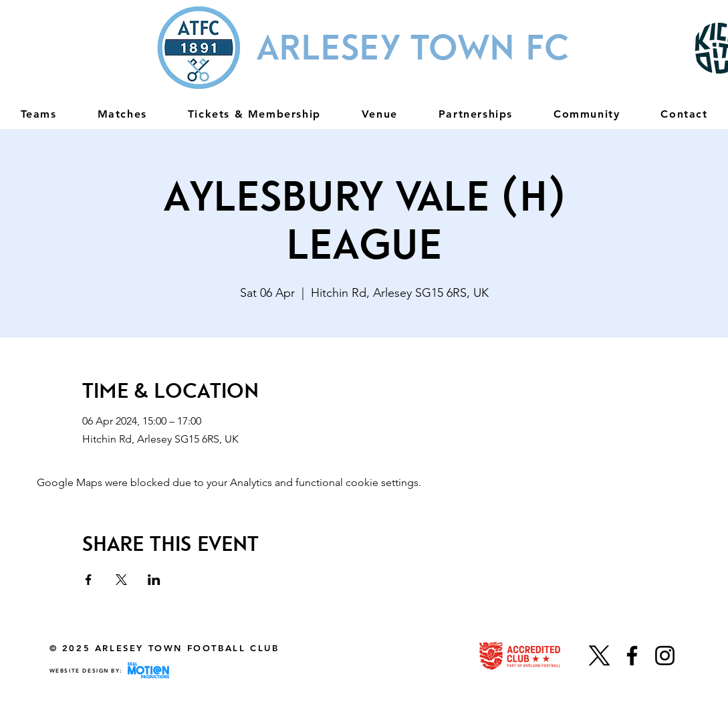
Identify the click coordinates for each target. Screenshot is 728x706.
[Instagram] (665, 656)
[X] (599, 656)
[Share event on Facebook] (89, 580)
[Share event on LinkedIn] (154, 580)
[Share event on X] (121, 580)
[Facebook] (632, 656)
